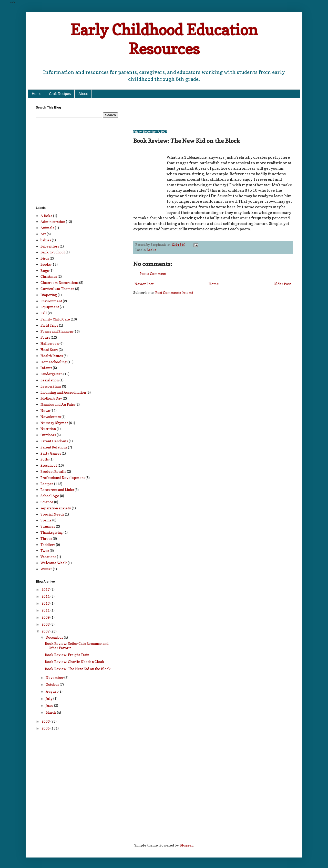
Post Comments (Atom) (174, 292)
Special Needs (52, 514)
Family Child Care (55, 319)
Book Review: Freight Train (67, 655)
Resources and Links (57, 490)
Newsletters (51, 417)
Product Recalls (53, 471)
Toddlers (48, 545)
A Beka (46, 216)
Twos (45, 550)
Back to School (53, 252)
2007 (46, 631)
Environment (51, 301)
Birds (45, 258)
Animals (47, 228)
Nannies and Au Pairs (58, 404)
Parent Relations (54, 447)
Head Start (49, 350)
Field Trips (49, 325)
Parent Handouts (54, 441)
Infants (46, 368)
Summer (48, 526)
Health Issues (52, 356)
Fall (44, 313)
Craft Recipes (60, 94)
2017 (46, 589)
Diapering (49, 295)
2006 (46, 721)
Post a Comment (153, 274)
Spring (46, 520)
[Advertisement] (193, 113)
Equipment (50, 307)
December (55, 637)
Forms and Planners (57, 331)
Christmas (49, 276)
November (55, 677)
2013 (46, 603)
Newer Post (144, 284)
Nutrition (48, 429)
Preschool (49, 465)
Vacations (48, 557)
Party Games (51, 453)
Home (37, 94)
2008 (46, 624)
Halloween (50, 343)
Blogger (186, 845)
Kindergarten (52, 374)
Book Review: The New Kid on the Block (78, 669)
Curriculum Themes (57, 289)
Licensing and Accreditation (63, 392)
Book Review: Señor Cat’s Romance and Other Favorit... (77, 646)
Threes (46, 538)
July (49, 698)
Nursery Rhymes (54, 423)
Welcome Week (54, 563)
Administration (53, 222)
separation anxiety (56, 508)
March (51, 712)
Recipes (47, 484)
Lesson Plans (51, 386)
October (53, 684)
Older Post (282, 284)
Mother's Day (51, 398)
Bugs (45, 270)
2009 (46, 617)
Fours (45, 337)
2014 (46, 596)
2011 (46, 610)
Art (43, 234)
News (45, 410)
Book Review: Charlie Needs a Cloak (75, 662)
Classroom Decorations (59, 282)
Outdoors (48, 435)
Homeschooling (54, 362)
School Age (50, 496)
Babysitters (50, 246)
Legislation (50, 380)
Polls (45, 459)
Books (151, 250)
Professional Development (63, 478)
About (83, 94)
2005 (46, 728)
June (50, 705)
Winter (46, 569)
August (52, 691)
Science (47, 502)
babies (46, 240)
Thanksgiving (52, 532)
